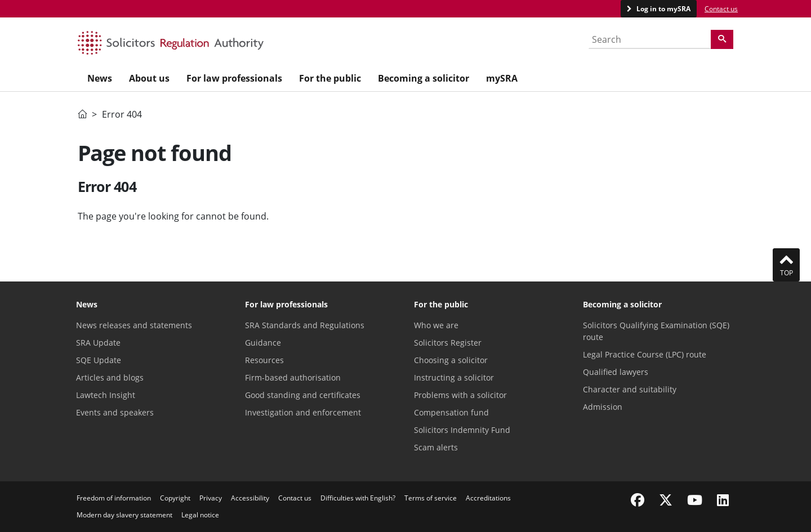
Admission (603, 407)
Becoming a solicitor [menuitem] (424, 78)
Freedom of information (114, 498)
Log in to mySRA (663, 9)
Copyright (175, 498)
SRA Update (98, 343)
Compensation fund (451, 412)
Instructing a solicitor (454, 377)
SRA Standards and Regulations (305, 325)
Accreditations (488, 498)
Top (786, 265)
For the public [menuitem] (330, 78)
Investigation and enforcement (303, 412)
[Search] (722, 39)
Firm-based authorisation (293, 377)
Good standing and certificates (303, 395)
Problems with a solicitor (460, 395)
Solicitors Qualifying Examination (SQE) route (656, 331)
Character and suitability (630, 389)
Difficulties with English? (358, 498)
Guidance (263, 343)
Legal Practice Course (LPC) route (645, 354)
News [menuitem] (100, 78)
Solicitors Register (448, 343)
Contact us (721, 9)
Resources (264, 360)
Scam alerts (436, 447)
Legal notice (200, 515)
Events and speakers (115, 412)
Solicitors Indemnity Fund (462, 430)
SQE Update (99, 360)
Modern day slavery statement (124, 515)
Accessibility (250, 498)
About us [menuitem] (149, 78)
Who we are (436, 325)
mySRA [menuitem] (502, 78)
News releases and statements (134, 325)
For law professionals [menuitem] (234, 78)
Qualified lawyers (616, 372)
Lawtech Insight (106, 395)
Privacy (211, 498)
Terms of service (431, 498)
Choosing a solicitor (451, 360)
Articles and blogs (110, 377)
